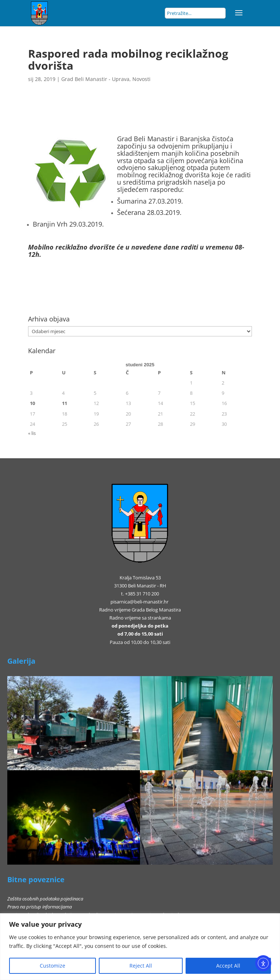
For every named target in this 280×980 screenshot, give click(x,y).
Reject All (141, 966)
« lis (32, 433)
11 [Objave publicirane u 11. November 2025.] (65, 403)
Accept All (228, 966)
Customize (52, 966)
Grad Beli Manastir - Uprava (95, 79)
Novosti (141, 79)
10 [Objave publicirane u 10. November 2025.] (32, 403)
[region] (140, 947)
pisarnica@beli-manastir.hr (139, 602)
